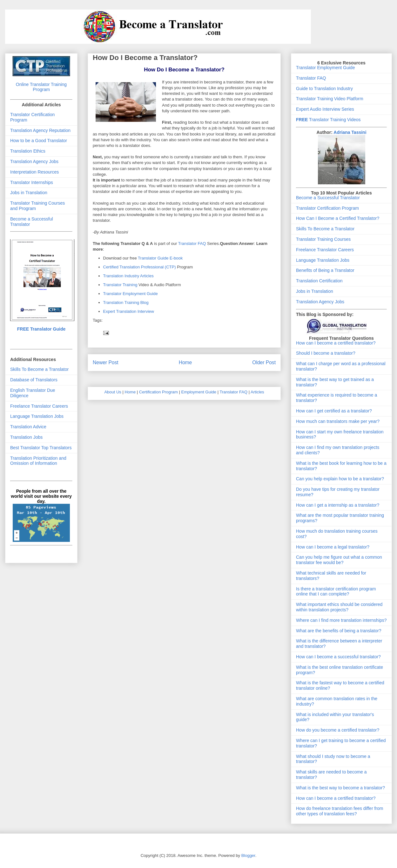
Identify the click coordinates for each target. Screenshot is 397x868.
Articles (257, 392)
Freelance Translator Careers (39, 406)
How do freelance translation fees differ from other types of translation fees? (340, 811)
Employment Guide (199, 392)
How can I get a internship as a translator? (338, 505)
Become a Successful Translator (328, 198)
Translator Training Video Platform (330, 99)
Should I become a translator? (326, 353)
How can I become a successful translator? (338, 657)
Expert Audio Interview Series (325, 109)
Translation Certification (319, 281)
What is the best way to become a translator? (340, 788)
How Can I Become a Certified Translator (336, 218)
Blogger (248, 855)
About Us (113, 392)
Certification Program (158, 392)
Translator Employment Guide (131, 294)
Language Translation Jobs (37, 416)
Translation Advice (28, 427)
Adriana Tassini (350, 132)
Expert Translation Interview (129, 311)
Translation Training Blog (126, 302)
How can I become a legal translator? (333, 547)
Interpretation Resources (34, 172)
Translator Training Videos (328, 120)
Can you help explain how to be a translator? (340, 479)
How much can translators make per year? (338, 421)
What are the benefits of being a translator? (339, 631)
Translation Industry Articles (128, 276)
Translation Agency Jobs (34, 161)
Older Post (264, 362)
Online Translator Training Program (41, 87)
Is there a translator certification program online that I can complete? (336, 592)
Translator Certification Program (327, 208)
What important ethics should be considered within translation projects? (339, 607)
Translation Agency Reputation (40, 130)
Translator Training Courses (323, 239)
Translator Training (120, 285)
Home (185, 362)
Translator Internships (32, 182)
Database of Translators (34, 380)
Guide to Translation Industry (324, 89)
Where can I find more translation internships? (341, 620)
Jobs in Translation (29, 193)
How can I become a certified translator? (336, 343)
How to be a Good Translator (39, 141)
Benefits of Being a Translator (325, 270)
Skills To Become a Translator (39, 369)
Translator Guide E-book (160, 258)
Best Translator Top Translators (41, 448)
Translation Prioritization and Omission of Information (38, 461)
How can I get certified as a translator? (334, 411)
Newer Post (106, 362)
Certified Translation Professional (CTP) (140, 267)
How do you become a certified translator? (338, 730)
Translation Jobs (26, 437)
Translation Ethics (28, 151)
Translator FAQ (192, 243)
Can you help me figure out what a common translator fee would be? (339, 560)
